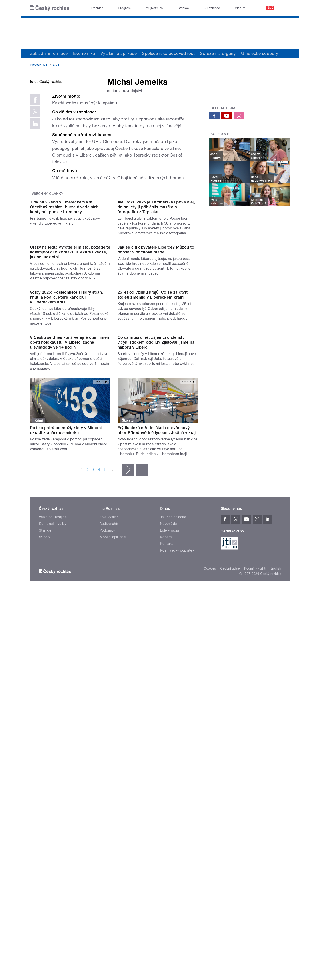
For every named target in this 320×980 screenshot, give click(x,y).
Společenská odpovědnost (168, 53)
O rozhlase (212, 8)
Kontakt (166, 792)
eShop (44, 785)
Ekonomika (84, 53)
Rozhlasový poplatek (177, 798)
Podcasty (107, 778)
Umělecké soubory (260, 53)
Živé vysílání (110, 765)
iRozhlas (97, 8)
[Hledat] (284, 8)
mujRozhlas (154, 8)
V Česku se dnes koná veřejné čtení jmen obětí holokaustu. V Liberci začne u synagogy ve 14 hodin (70, 590)
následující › (128, 718)
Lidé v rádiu (170, 778)
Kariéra (166, 785)
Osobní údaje (230, 817)
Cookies (210, 817)
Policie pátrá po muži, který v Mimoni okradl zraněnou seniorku (66, 678)
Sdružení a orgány (218, 53)
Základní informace (49, 53)
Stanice (183, 8)
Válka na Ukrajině (53, 765)
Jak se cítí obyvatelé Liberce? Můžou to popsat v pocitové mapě (156, 407)
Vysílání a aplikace (119, 53)
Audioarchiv (109, 772)
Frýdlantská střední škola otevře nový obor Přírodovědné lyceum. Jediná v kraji (157, 678)
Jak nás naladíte (173, 765)
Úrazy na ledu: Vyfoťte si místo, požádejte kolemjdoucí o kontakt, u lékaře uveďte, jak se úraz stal (70, 410)
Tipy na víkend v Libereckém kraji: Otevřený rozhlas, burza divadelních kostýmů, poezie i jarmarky (64, 319)
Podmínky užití (255, 817)
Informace (39, 65)
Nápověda (168, 772)
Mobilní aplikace (113, 785)
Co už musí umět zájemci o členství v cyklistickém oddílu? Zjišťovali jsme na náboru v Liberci (156, 590)
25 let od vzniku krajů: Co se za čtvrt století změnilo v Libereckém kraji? (153, 497)
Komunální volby (53, 772)
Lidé (56, 65)
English (276, 817)
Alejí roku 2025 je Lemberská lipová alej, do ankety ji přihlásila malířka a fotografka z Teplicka (156, 319)
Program (124, 8)
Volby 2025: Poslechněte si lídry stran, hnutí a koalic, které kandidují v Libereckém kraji (67, 500)
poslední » (142, 718)
